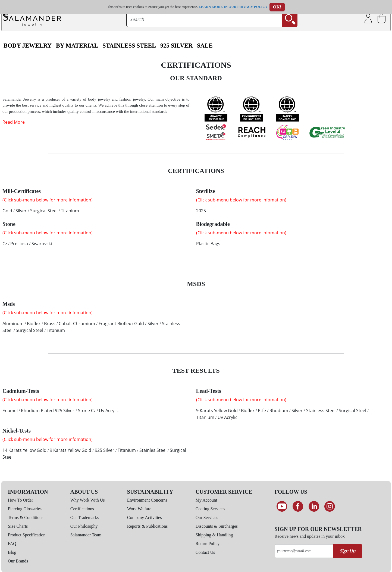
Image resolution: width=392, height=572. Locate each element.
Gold (7, 211)
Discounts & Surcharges (217, 526)
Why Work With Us (88, 500)
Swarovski (42, 244)
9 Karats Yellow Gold (217, 411)
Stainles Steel (153, 450)
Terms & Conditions (26, 517)
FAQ (12, 544)
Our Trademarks (84, 517)
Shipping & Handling (214, 535)
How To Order (21, 500)
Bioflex (34, 324)
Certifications (82, 509)
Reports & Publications (147, 526)
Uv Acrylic (109, 411)
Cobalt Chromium (77, 324)
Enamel (10, 411)
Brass (50, 324)
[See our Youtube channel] (282, 506)
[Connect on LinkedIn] (314, 506)
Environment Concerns (147, 500)
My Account (206, 500)
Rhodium (279, 411)
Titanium (70, 211)
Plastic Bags (208, 244)
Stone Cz (87, 411)
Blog (12, 552)
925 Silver (176, 46)
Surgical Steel (44, 211)
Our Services (207, 517)
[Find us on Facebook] (298, 506)
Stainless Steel (129, 46)
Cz (5, 244)
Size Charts (18, 526)
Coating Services (210, 509)
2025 (201, 211)
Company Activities (145, 517)
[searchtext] (204, 19)
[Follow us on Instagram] (330, 506)
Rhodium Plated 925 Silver (48, 411)
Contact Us (205, 552)
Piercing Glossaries (25, 509)
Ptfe (262, 411)
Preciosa (19, 244)
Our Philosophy (84, 526)
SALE (205, 46)
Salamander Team (86, 535)
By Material (77, 46)
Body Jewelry (28, 46)
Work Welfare (139, 509)
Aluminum (13, 324)
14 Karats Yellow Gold (24, 450)
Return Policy (208, 544)
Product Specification (27, 535)
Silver (21, 211)
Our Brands (18, 561)
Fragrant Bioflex (115, 324)
